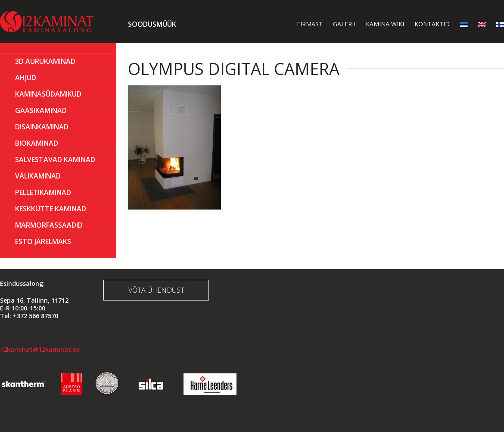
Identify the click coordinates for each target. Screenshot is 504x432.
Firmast (310, 24)
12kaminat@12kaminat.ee (40, 349)
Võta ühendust (156, 290)
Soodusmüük (152, 24)
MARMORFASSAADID (49, 225)
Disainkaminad (42, 127)
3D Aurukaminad (45, 61)
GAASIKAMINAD (41, 110)
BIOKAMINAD (37, 143)
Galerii (344, 24)
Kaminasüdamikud (48, 94)
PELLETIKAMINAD (43, 192)
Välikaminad (38, 176)
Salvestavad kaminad (55, 160)
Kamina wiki (385, 24)
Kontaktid (432, 24)
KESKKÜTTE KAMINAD (51, 209)
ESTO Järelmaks (43, 241)
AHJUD (26, 78)
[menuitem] (464, 24)
